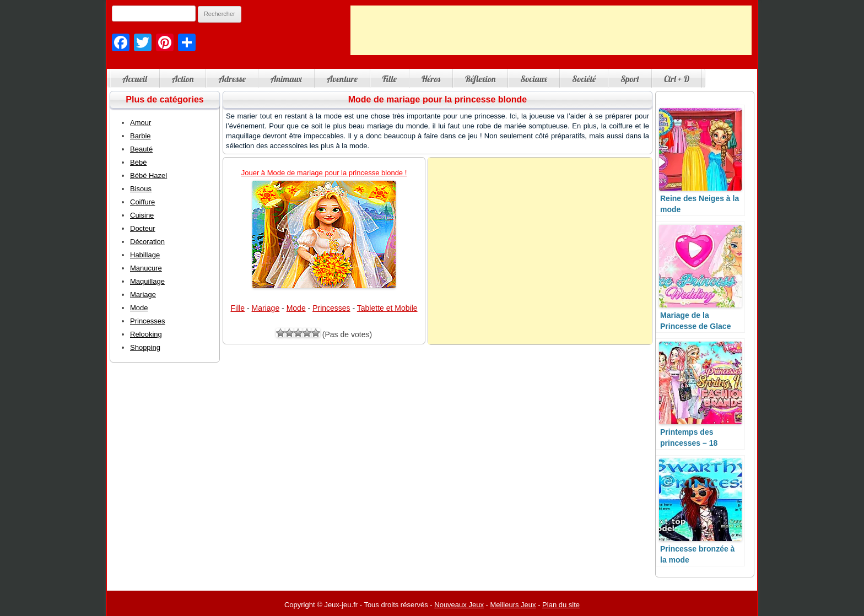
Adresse (232, 79)
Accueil (135, 79)
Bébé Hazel (148, 175)
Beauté (141, 149)
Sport (630, 79)
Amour (141, 123)
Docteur (143, 228)
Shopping (145, 347)
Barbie (141, 136)
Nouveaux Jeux (459, 605)
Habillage (145, 255)
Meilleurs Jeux (513, 605)
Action (183, 79)
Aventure (342, 79)
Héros (431, 79)
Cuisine (142, 215)
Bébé (138, 162)
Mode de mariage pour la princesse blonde (438, 99)
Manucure (146, 268)
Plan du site (561, 605)
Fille (390, 79)
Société (584, 79)
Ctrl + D (677, 79)
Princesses (331, 308)
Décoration (147, 242)
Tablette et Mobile (387, 308)
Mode (296, 308)
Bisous (141, 189)
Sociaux (534, 79)
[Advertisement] (551, 30)
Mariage (266, 308)
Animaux (286, 79)
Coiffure (142, 202)
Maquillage (147, 281)
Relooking (146, 334)
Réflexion (480, 79)
